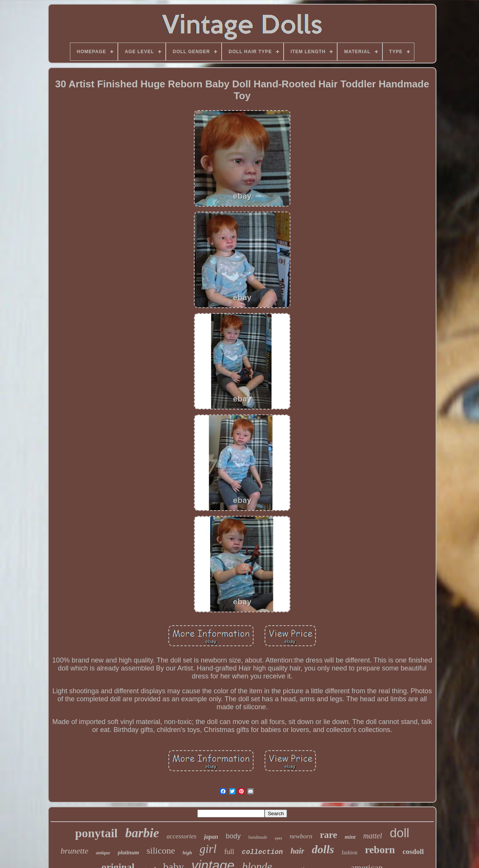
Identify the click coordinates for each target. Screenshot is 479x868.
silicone (161, 851)
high (187, 853)
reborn (380, 850)
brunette (74, 851)
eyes (278, 838)
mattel (373, 836)
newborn (301, 836)
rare (328, 835)
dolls (323, 849)
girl (208, 849)
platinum (128, 852)
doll (399, 833)
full (229, 851)
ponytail (96, 833)
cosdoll (413, 851)
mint (350, 837)
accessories (181, 836)
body (233, 836)
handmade (258, 837)
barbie (142, 833)
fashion (350, 853)
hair (297, 851)
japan (211, 837)
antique (103, 853)
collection (262, 852)
